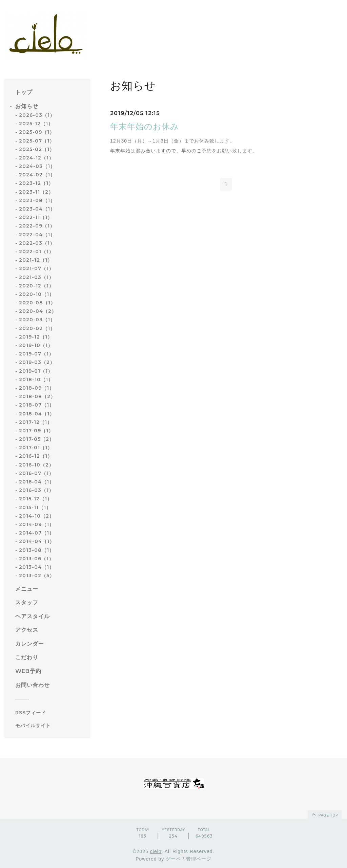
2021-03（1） (36, 277)
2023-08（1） (37, 200)
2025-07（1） (37, 141)
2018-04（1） (37, 414)
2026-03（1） (37, 115)
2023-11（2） (36, 192)
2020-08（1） (37, 303)
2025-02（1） (37, 149)
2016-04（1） (37, 482)
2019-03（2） (37, 362)
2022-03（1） (37, 243)
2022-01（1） (36, 252)
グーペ (173, 859)
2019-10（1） (36, 345)
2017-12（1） (36, 422)
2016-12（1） (36, 456)
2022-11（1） (36, 217)
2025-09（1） (37, 132)
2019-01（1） (36, 371)
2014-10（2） (37, 516)
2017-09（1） (36, 431)
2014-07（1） (37, 533)
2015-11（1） (35, 507)
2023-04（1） (37, 209)
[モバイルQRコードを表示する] (50, 725)
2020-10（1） (37, 294)
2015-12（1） (36, 499)
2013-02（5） (37, 576)
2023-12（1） (36, 183)
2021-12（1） (36, 260)
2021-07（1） (36, 268)
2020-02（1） (37, 328)
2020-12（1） (36, 286)
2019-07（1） (36, 354)
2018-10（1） (36, 379)
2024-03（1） (37, 166)
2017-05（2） (37, 439)
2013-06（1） (36, 559)
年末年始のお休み (145, 126)
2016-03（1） (36, 490)
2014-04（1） (37, 541)
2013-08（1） (37, 550)
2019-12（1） (36, 337)
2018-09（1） (37, 388)
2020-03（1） (37, 320)
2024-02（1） (37, 175)
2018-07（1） (37, 405)
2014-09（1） (37, 524)
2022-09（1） (37, 226)
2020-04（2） (38, 311)
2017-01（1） (36, 448)
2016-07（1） (36, 473)
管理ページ (199, 859)
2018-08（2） (37, 396)
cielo (156, 851)
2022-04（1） (37, 235)
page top (324, 814)
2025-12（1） (36, 124)
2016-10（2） (36, 465)
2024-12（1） (36, 158)
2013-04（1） (37, 567)
